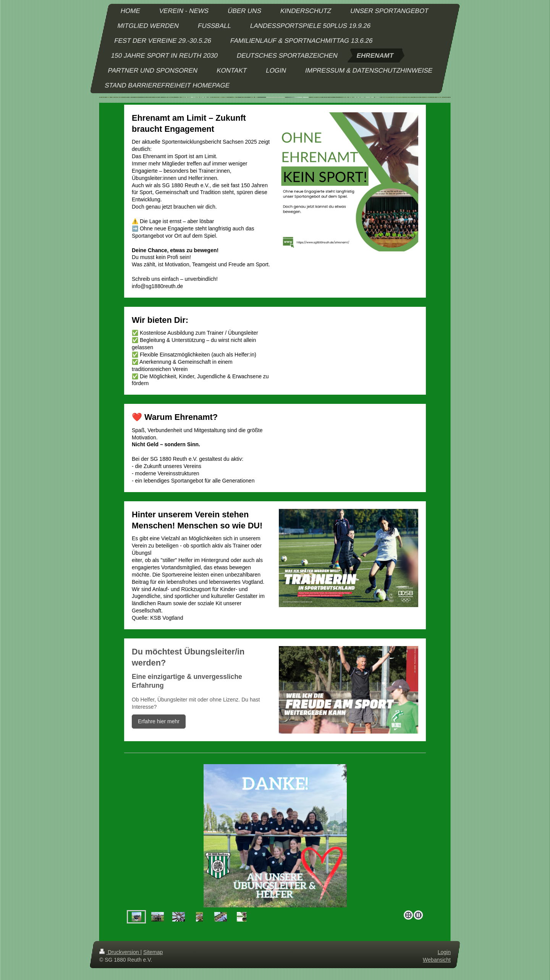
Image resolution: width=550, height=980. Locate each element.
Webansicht (437, 960)
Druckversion (120, 952)
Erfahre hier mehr (159, 721)
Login (444, 952)
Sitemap (153, 952)
